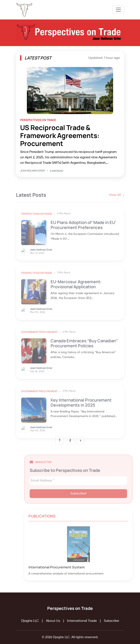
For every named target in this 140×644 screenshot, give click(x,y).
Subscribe (111, 621)
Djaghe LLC (30, 621)
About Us (53, 621)
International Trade (82, 621)
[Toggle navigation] (118, 10)
